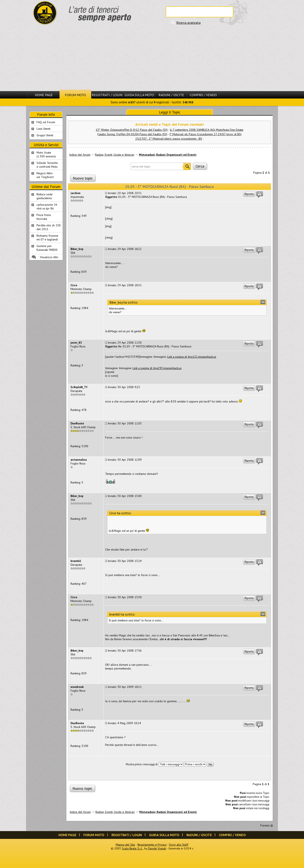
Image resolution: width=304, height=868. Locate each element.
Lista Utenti (43, 129)
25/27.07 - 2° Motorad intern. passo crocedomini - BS (169, 139)
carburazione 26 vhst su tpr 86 (47, 207)
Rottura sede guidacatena (45, 196)
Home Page (44, 95)
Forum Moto (75, 95)
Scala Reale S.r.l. (132, 848)
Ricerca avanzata (188, 23)
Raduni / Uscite (171, 95)
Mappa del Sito (125, 845)
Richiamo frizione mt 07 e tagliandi (47, 238)
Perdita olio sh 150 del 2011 (49, 227)
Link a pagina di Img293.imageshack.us (157, 368)
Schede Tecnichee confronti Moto (47, 165)
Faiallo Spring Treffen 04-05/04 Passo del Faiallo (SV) (132, 134)
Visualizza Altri (49, 257)
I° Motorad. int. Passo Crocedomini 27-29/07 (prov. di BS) (206, 134)
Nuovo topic (83, 178)
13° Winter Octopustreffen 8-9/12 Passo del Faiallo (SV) (132, 130)
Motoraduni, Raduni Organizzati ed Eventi (168, 155)
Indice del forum (80, 155)
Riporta (249, 194)
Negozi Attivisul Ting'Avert (45, 175)
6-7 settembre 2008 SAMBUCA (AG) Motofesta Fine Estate (207, 130)
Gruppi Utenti (45, 135)
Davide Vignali (157, 848)
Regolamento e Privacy (152, 845)
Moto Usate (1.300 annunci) (46, 154)
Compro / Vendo (203, 95)
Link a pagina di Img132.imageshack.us (192, 357)
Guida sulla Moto (139, 95)
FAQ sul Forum (46, 122)
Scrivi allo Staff (179, 845)
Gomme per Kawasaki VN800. (47, 248)
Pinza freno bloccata (44, 217)
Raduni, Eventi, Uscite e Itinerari (115, 155)
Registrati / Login (107, 95)
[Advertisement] (152, 58)
